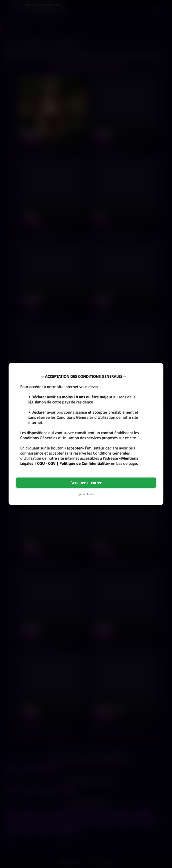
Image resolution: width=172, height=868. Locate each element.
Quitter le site (86, 494)
